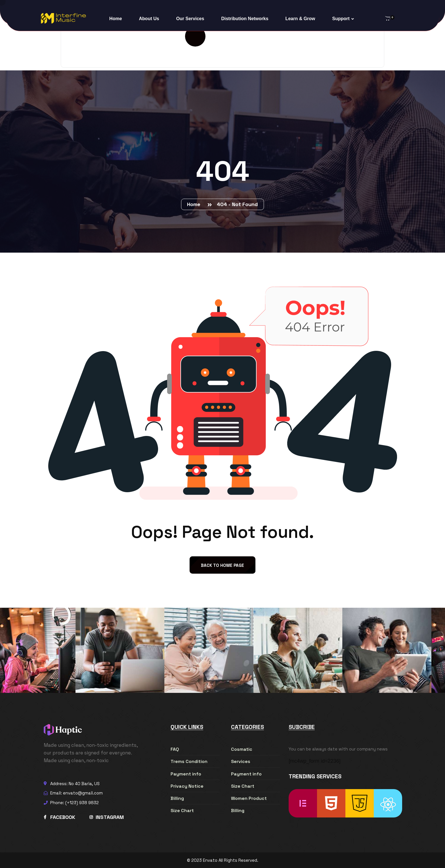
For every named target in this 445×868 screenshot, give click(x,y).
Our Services (190, 19)
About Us (149, 19)
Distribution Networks (245, 19)
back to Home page (222, 565)
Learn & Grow (300, 19)
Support (341, 19)
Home (116, 19)
